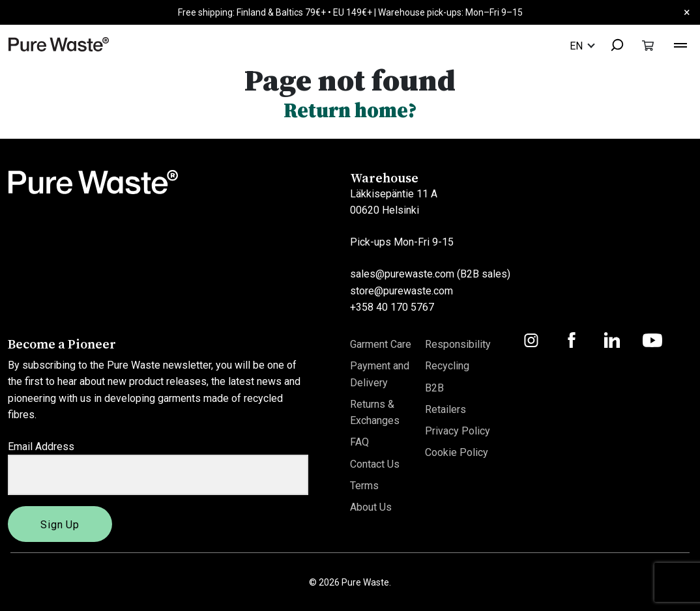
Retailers (445, 409)
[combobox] (611, 46)
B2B (434, 388)
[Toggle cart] (648, 45)
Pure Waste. (366, 582)
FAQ (359, 443)
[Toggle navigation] (680, 44)
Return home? (350, 110)
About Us (371, 508)
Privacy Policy (458, 432)
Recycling (447, 366)
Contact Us (375, 464)
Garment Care (381, 344)
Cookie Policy (457, 453)
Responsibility (458, 344)
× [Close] (687, 12)
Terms (364, 486)
